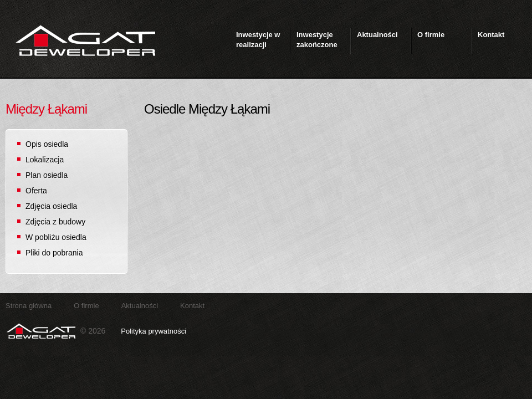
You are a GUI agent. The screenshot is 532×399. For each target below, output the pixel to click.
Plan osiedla (47, 175)
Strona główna (29, 306)
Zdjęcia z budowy (55, 222)
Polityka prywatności (154, 331)
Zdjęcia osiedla (51, 206)
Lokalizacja (45, 160)
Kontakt (192, 306)
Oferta (36, 191)
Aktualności (140, 306)
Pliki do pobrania (54, 253)
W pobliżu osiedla (56, 237)
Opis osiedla (47, 144)
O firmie (86, 306)
